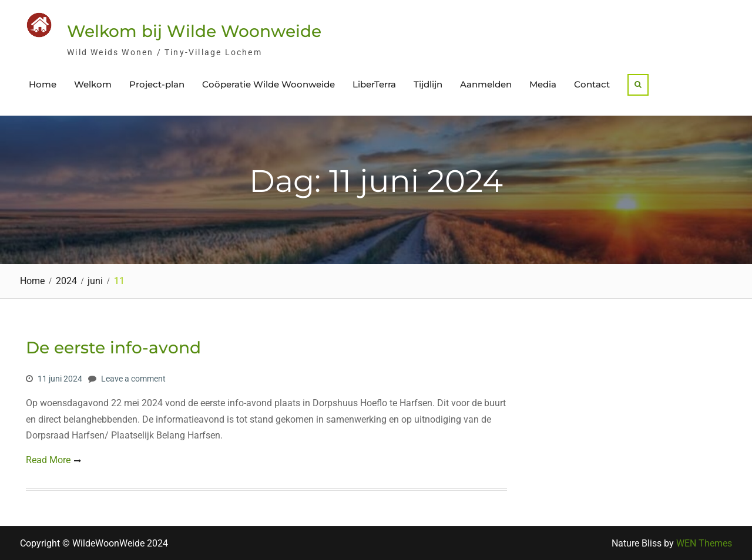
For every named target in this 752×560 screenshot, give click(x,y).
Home (43, 84)
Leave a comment (133, 379)
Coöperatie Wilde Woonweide (268, 84)
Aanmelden (486, 84)
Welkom (93, 84)
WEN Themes (704, 543)
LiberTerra (374, 84)
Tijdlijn (428, 84)
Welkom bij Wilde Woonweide (194, 31)
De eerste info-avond (113, 348)
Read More (48, 460)
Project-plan (157, 84)
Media (543, 84)
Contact (592, 84)
